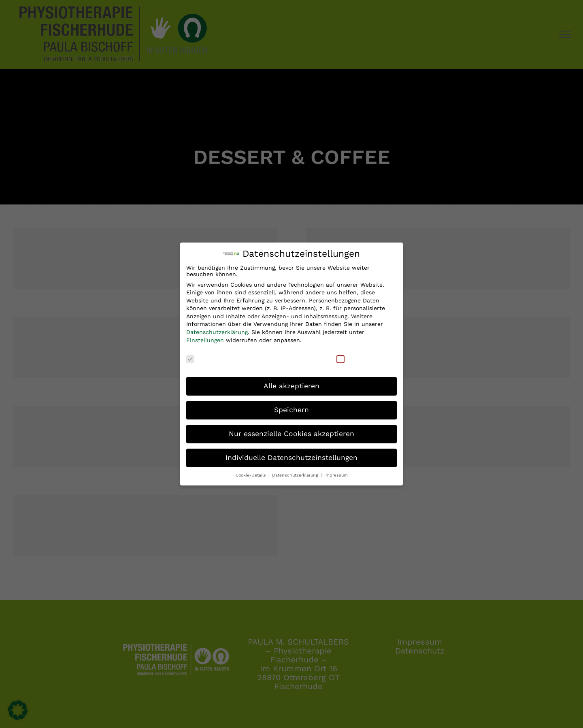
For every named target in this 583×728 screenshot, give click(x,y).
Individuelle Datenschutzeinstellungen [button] (291, 453)
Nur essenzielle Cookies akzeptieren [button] (291, 430)
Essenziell (205, 354)
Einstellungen (205, 336)
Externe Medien (364, 354)
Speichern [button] (291, 406)
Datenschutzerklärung (217, 328)
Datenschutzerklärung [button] (296, 471)
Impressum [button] (336, 471)
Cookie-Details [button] (252, 471)
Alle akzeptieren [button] (291, 382)
